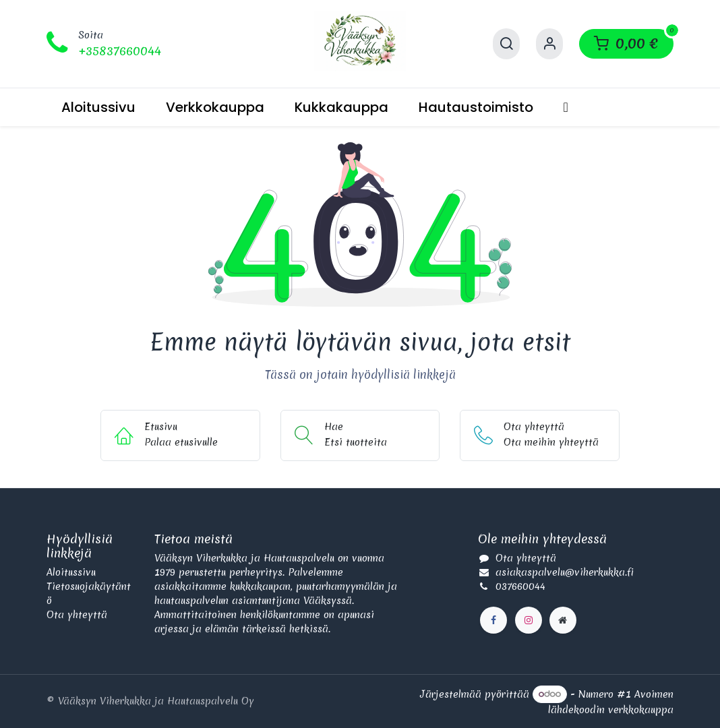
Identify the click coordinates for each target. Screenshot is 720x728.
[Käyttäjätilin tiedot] (549, 44)
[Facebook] (493, 620)
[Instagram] (529, 620)
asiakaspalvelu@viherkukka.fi (565, 572)
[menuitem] (99, 107)
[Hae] (506, 44)
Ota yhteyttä (77, 615)
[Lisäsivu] (563, 620)
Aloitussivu (71, 572)
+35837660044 (120, 51)
